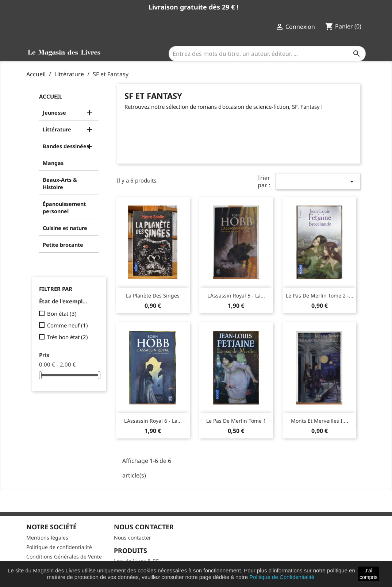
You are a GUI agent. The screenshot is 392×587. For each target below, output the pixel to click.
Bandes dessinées (66, 146)
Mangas (53, 163)
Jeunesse (54, 113)
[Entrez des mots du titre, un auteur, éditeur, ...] (267, 54)
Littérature (57, 129)
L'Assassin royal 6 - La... (153, 421)
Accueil (51, 96)
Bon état (62, 314)
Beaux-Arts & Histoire (60, 183)
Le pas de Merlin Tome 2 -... (320, 296)
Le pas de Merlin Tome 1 (236, 421)
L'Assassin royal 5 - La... (236, 296)
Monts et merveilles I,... (320, 421)
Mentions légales (47, 538)
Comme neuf (68, 325)
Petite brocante (63, 245)
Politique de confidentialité (59, 547)
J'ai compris (368, 574)
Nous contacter (132, 538)
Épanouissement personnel (64, 208)
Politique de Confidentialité (282, 577)
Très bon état (68, 337)
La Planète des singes (153, 296)
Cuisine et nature (65, 228)
